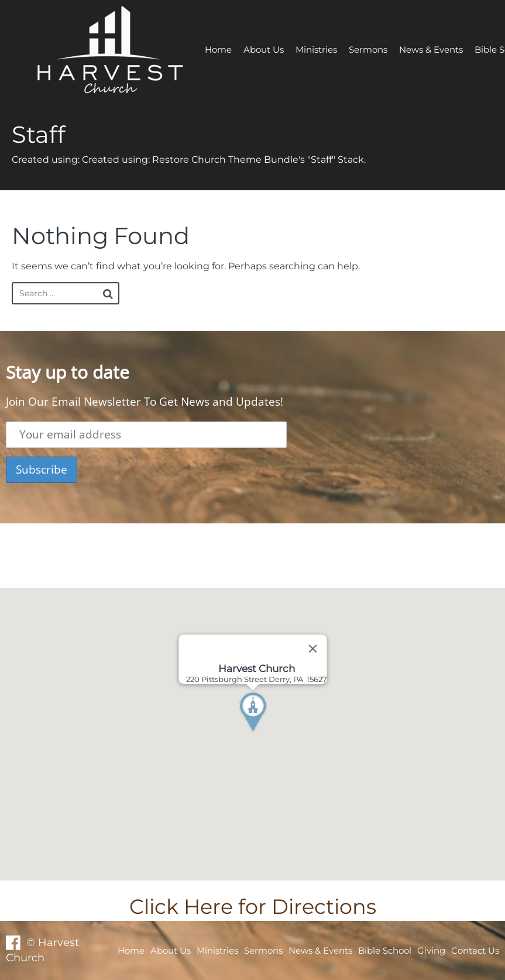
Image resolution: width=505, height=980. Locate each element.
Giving (431, 950)
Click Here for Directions (253, 907)
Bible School (385, 950)
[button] (274, 734)
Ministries (316, 49)
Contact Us (475, 950)
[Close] (312, 649)
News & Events (431, 49)
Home (218, 49)
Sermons (368, 49)
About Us (264, 49)
